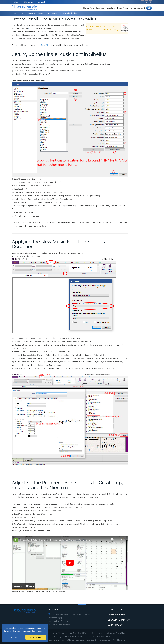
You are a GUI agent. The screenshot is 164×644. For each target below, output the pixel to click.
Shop (120, 8)
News (92, 8)
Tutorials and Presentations (31, 13)
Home (86, 8)
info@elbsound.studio (35, 2)
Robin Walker (47, 45)
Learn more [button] (37, 631)
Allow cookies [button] (36, 637)
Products (100, 8)
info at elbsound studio (61, 625)
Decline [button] (14, 637)
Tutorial (133, 8)
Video (126, 8)
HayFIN (31, 28)
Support (141, 8)
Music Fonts (111, 8)
